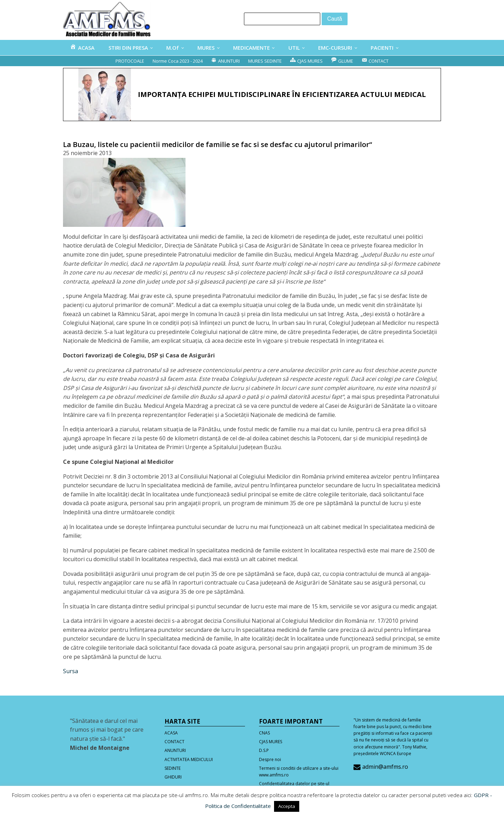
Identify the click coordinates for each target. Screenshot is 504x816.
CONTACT (174, 742)
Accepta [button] (287, 806)
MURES (206, 48)
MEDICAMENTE (251, 48)
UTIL (294, 48)
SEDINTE (173, 768)
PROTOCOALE (130, 61)
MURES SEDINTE (265, 61)
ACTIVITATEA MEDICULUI (189, 759)
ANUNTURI (175, 750)
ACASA (171, 733)
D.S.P (264, 750)
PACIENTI (382, 48)
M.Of (173, 48)
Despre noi (270, 759)
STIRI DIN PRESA (128, 48)
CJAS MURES (271, 742)
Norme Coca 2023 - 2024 (178, 61)
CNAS (264, 733)
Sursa (71, 671)
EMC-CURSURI (335, 48)
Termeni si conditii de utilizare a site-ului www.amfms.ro (299, 772)
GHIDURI (173, 777)
